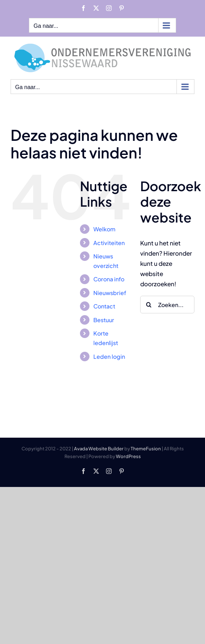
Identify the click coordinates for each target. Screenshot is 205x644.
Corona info (109, 279)
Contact (104, 306)
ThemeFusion (146, 449)
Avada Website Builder (99, 449)
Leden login (109, 357)
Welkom (104, 229)
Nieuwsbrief (110, 293)
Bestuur (104, 320)
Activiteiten (109, 243)
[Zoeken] (149, 305)
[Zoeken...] (167, 305)
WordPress (128, 456)
